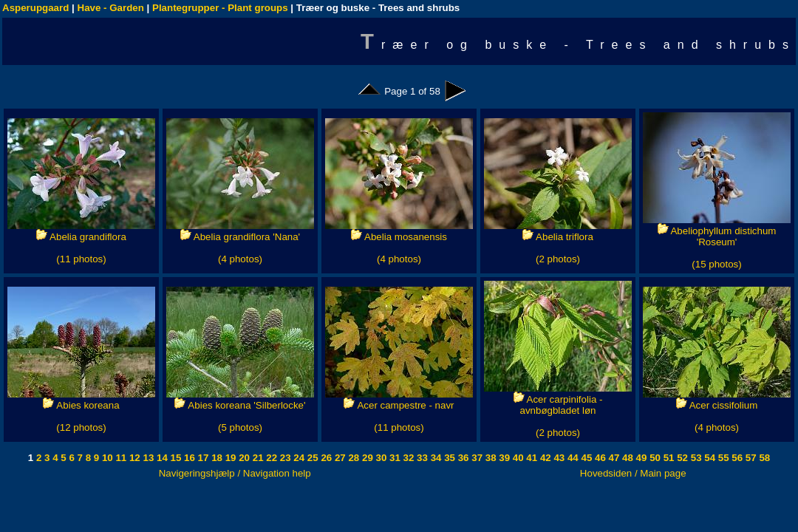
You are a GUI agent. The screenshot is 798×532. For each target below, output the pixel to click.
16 (188, 458)
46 (599, 458)
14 (161, 458)
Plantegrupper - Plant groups (220, 8)
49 (640, 458)
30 (380, 458)
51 (668, 458)
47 (613, 458)
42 (544, 458)
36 (462, 458)
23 (284, 458)
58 (764, 458)
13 (147, 458)
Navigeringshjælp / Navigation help (235, 473)
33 (421, 458)
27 (339, 458)
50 (654, 458)
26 (325, 458)
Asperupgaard (35, 8)
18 (215, 458)
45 (586, 458)
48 (626, 458)
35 (448, 458)
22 (271, 458)
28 (353, 458)
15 (175, 458)
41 (531, 458)
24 (298, 458)
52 (682, 458)
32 (407, 458)
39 (504, 458)
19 (229, 458)
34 (435, 458)
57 (750, 458)
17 (202, 458)
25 (311, 458)
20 (243, 458)
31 (393, 458)
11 (120, 458)
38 (490, 458)
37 (476, 458)
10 (106, 458)
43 (558, 458)
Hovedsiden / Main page (633, 473)
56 (736, 458)
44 (572, 458)
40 (517, 458)
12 (133, 458)
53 (695, 458)
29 (366, 458)
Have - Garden (111, 8)
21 (257, 458)
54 (709, 458)
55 (722, 458)
